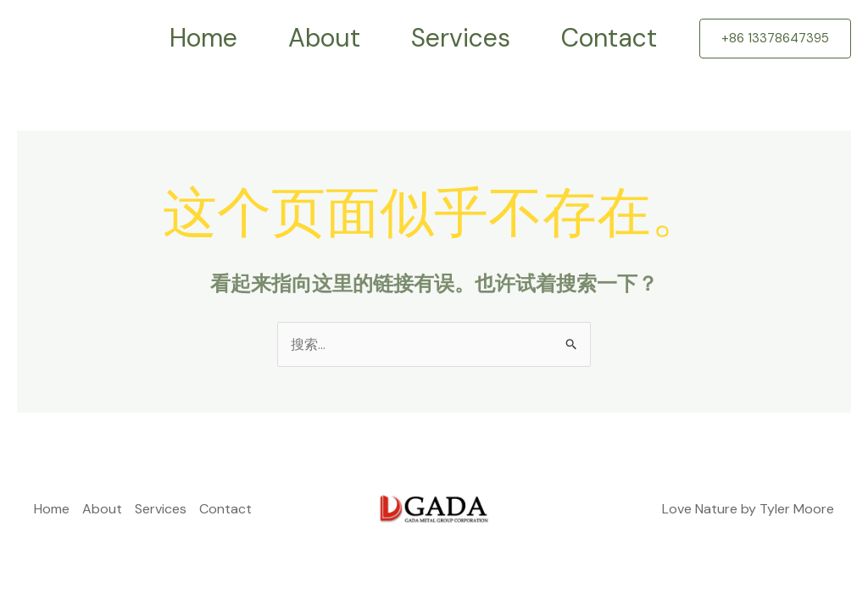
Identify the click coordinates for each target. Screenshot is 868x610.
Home (203, 38)
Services (461, 38)
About (324, 38)
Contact (609, 38)
